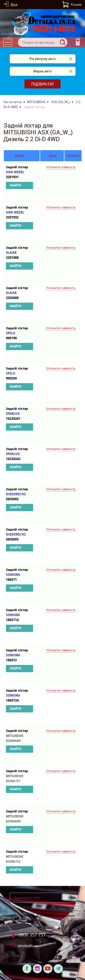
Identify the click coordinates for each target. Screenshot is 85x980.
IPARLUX (19, 416)
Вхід (14, 4)
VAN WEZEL (19, 175)
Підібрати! (42, 84)
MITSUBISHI (36, 102)
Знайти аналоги (16, 186)
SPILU (19, 336)
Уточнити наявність (61, 167)
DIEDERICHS (19, 497)
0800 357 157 (32, 935)
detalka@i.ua (28, 946)
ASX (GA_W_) (61, 102)
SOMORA (19, 577)
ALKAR (19, 255)
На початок (13, 102)
